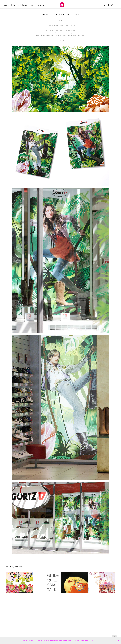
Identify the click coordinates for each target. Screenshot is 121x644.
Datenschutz (40, 5)
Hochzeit (13, 5)
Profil (19, 5)
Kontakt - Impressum (29, 5)
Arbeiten (6, 5)
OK (92, 641)
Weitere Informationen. (82, 641)
